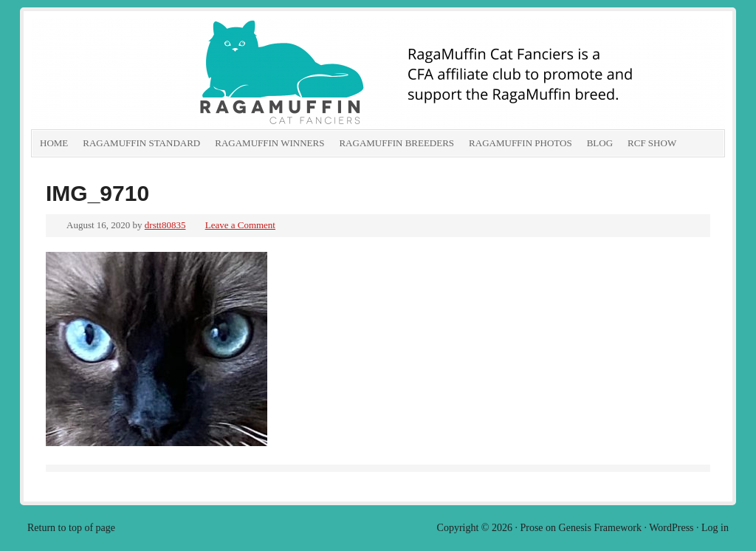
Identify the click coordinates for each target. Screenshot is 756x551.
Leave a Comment (240, 225)
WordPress (671, 528)
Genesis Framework (600, 528)
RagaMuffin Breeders (396, 143)
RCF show (652, 143)
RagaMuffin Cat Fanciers (197, 74)
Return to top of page (71, 528)
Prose (531, 528)
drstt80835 (165, 225)
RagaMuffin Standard (141, 143)
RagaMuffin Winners (269, 143)
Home (54, 143)
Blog (600, 143)
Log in (715, 528)
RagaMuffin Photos (520, 143)
